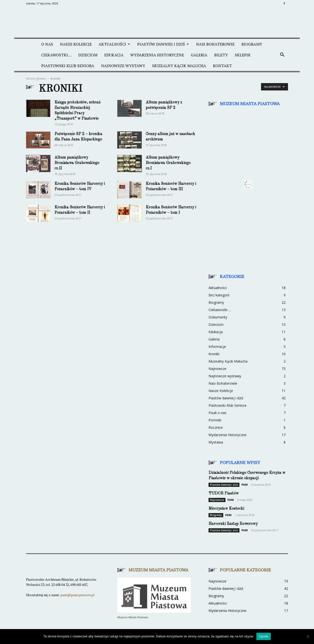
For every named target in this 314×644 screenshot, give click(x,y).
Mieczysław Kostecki (226, 509)
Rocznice (216, 427)
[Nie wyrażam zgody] (308, 636)
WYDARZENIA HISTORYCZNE (157, 55)
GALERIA (199, 55)
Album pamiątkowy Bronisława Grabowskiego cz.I (168, 163)
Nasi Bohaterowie (223, 383)
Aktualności (218, 288)
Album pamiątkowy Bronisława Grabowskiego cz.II (77, 163)
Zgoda (263, 636)
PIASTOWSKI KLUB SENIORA (68, 66)
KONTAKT (222, 66)
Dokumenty (218, 317)
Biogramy (252, 44)
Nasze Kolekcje (221, 391)
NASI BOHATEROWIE (215, 44)
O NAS (47, 44)
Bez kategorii (219, 295)
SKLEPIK (243, 55)
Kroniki (214, 354)
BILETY (221, 55)
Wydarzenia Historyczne (228, 435)
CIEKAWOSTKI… (56, 55)
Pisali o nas (217, 413)
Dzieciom (216, 324)
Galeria (214, 339)
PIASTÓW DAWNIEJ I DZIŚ (163, 44)
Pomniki (215, 420)
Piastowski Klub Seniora (227, 405)
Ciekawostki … (220, 310)
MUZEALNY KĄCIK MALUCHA (179, 66)
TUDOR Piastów (224, 493)
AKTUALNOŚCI (114, 44)
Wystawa (216, 442)
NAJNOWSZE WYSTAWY (123, 66)
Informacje (217, 347)
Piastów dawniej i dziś (226, 398)
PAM (245, 485)
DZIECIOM (88, 55)
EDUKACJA (114, 55)
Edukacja (216, 332)
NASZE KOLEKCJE (76, 44)
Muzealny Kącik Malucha (228, 361)
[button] (282, 55)
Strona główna (36, 79)
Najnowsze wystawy (225, 376)
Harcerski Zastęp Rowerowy (233, 524)
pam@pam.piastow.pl (78, 595)
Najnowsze (217, 369)
